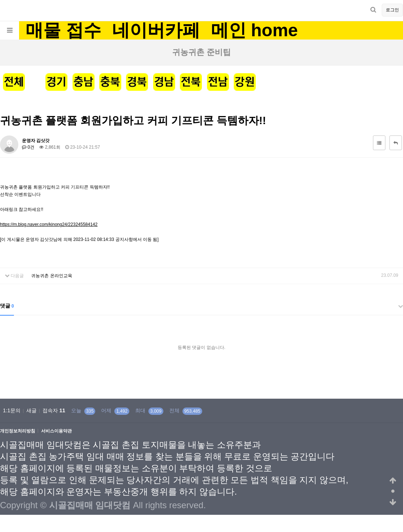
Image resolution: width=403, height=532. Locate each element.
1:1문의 (12, 410)
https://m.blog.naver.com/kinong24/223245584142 (49, 224)
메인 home (254, 30)
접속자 (54, 410)
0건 (28, 147)
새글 (32, 410)
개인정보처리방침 (18, 431)
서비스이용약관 (56, 431)
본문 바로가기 (0, 0)
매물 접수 (63, 30)
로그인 (392, 10)
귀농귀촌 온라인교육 (51, 276)
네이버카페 (156, 30)
